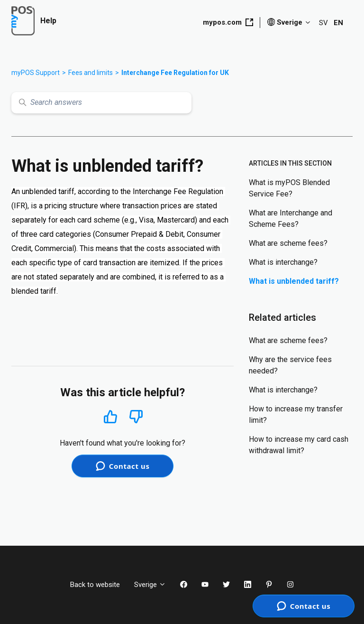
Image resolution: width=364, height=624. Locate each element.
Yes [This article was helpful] (110, 416)
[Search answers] (101, 103)
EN (338, 23)
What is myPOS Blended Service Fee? (289, 188)
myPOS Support (36, 73)
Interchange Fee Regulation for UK (175, 73)
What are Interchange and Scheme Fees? (291, 219)
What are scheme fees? (288, 243)
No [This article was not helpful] (136, 417)
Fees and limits (91, 73)
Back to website (95, 585)
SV (323, 23)
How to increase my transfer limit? (296, 414)
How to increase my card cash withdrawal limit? (299, 445)
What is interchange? (283, 262)
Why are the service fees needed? (290, 365)
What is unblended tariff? (294, 281)
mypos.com (228, 22)
